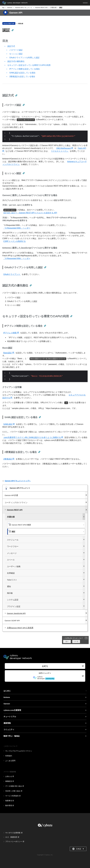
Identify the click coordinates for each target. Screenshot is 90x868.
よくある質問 (10, 761)
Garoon (10, 8)
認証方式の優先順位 (16, 61)
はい (67, 641)
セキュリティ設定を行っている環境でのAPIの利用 (29, 65)
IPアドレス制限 (11, 333)
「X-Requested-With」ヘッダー (17, 228)
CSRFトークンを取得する (15, 241)
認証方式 (11, 46)
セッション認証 (16, 54)
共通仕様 (53, 8)
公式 (45, 666)
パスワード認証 (16, 50)
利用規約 (9, 756)
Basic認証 (9, 353)
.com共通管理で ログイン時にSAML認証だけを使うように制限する (33, 437)
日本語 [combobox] (78, 849)
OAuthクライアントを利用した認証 (24, 58)
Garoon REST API (41, 8)
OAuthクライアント (12, 274)
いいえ (76, 641)
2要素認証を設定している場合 (22, 77)
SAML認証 (9, 424)
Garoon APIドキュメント (24, 8)
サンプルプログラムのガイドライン (19, 751)
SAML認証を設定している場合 (22, 73)
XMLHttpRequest (65, 148)
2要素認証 (9, 459)
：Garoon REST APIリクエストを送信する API (30, 213)
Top (3, 8)
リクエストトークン (60, 151)
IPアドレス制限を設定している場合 (24, 69)
